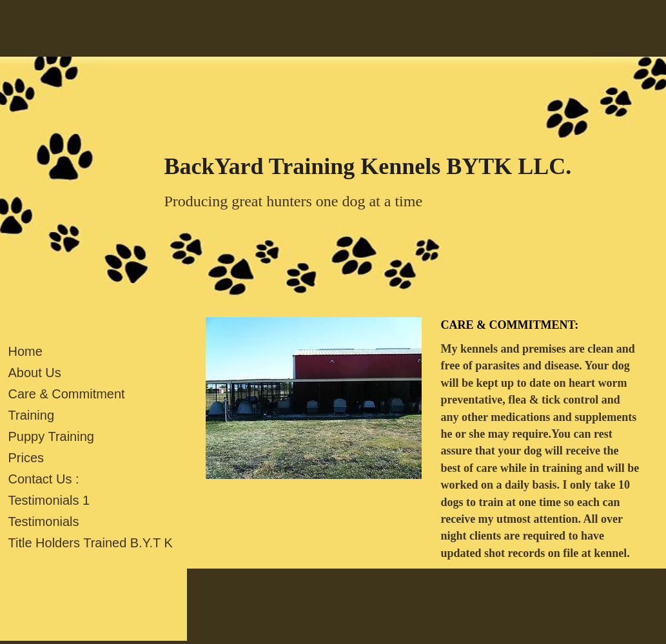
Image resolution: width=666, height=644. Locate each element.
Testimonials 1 (49, 500)
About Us (35, 373)
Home (25, 351)
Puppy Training (51, 436)
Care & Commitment (67, 394)
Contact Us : (44, 479)
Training (32, 415)
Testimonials (44, 522)
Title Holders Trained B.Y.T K (91, 543)
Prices (26, 458)
